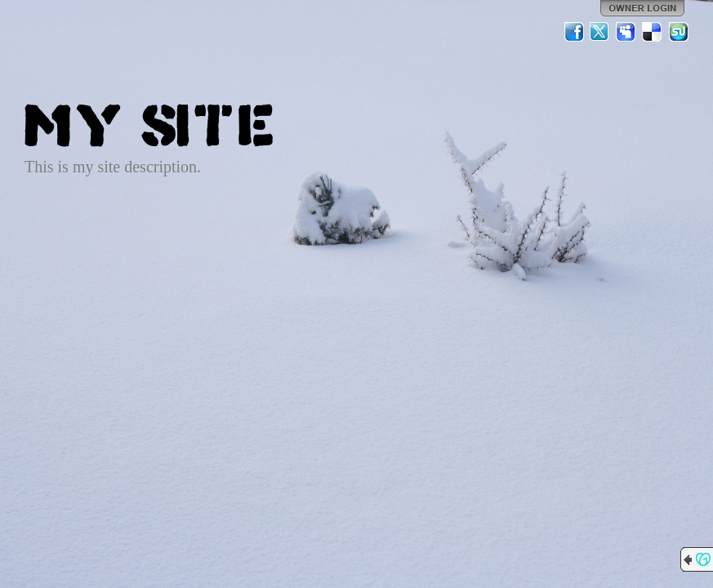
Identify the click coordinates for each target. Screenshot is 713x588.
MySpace (626, 32)
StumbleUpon (679, 32)
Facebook (574, 32)
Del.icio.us (653, 32)
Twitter (600, 32)
